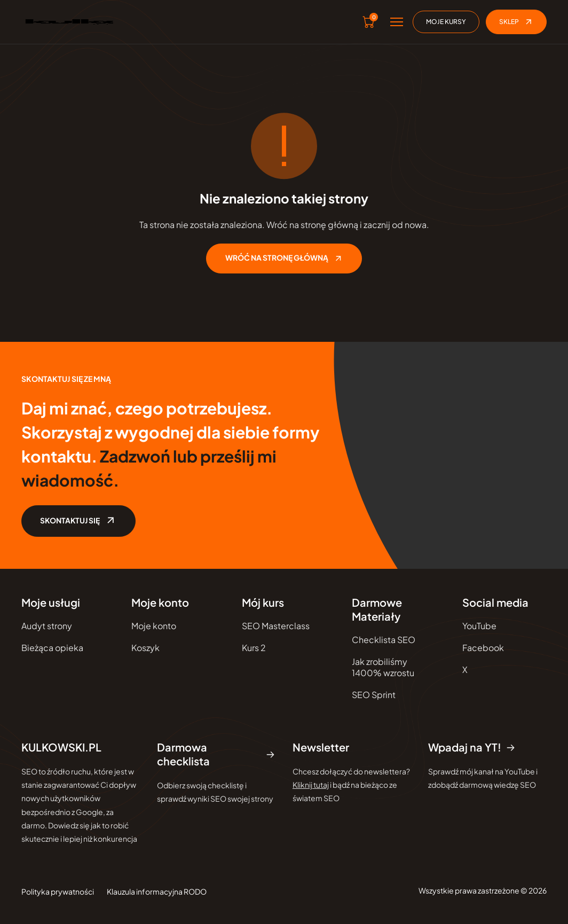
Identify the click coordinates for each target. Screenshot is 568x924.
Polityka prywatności (58, 892)
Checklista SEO (384, 640)
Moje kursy (446, 22)
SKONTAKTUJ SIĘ (80, 521)
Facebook (483, 648)
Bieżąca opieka (52, 648)
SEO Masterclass (276, 626)
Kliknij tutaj (311, 785)
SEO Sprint (374, 695)
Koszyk (145, 648)
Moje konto (154, 626)
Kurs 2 (254, 648)
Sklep (516, 22)
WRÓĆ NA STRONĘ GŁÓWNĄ (284, 259)
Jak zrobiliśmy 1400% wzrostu (383, 668)
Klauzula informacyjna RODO (157, 892)
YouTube (479, 626)
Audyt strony (47, 626)
